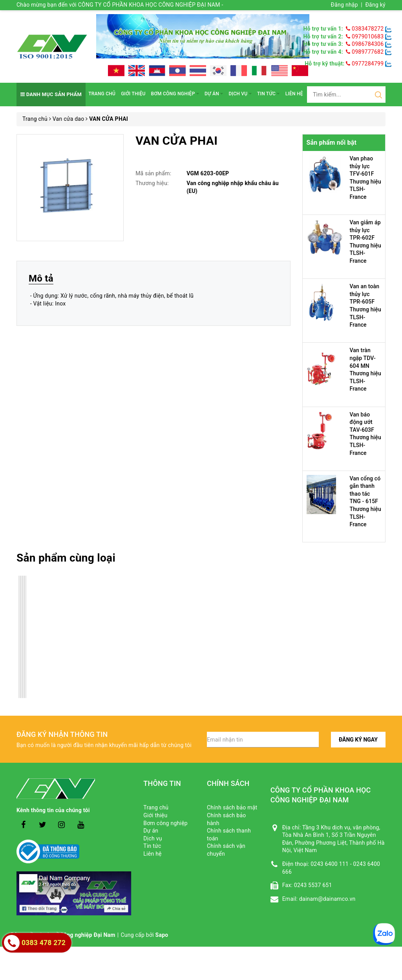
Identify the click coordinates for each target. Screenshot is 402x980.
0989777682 (365, 52)
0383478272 (365, 29)
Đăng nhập (344, 5)
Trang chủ (102, 94)
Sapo (162, 935)
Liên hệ (294, 94)
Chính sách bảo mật (232, 807)
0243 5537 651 (313, 885)
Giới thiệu (133, 94)
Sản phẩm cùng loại (66, 558)
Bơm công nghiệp (175, 94)
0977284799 (365, 64)
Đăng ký (375, 5)
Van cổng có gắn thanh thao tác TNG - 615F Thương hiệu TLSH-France (365, 502)
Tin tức (269, 94)
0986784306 (365, 44)
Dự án (214, 94)
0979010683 (365, 36)
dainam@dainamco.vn (327, 899)
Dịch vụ (240, 94)
